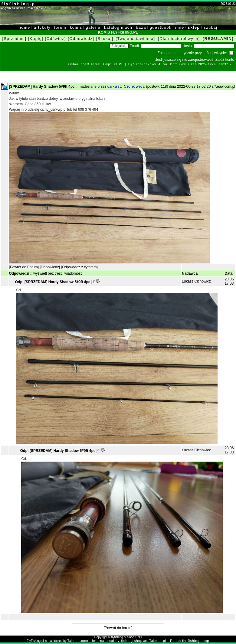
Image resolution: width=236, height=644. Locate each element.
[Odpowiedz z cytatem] (79, 267)
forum (60, 27)
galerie (93, 27)
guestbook (161, 27)
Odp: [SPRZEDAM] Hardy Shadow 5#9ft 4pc (53, 282)
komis (76, 27)
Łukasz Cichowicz (126, 86)
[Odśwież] (56, 39)
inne (180, 27)
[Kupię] (36, 39)
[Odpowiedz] (81, 39)
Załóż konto (225, 60)
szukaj (210, 27)
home (25, 27)
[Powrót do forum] (118, 628)
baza (141, 27)
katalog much (118, 27)
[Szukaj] (105, 39)
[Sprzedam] (14, 39)
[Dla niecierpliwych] (179, 39)
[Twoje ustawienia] (135, 39)
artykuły (42, 27)
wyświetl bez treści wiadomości (58, 273)
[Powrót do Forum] (24, 267)
